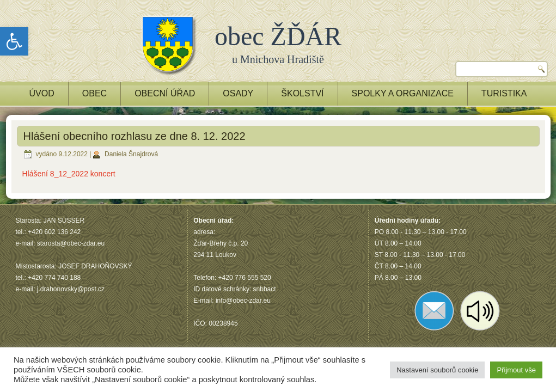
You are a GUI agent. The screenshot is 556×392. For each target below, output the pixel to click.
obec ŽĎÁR (278, 36)
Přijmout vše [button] (516, 370)
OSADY (238, 93)
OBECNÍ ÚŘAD (165, 93)
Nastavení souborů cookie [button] (437, 370)
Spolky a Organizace (403, 93)
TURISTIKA (504, 93)
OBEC (94, 93)
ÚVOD (42, 93)
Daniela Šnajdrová (131, 154)
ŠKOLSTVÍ (302, 93)
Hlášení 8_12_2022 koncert (69, 174)
